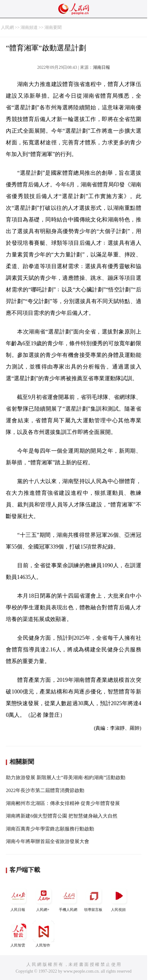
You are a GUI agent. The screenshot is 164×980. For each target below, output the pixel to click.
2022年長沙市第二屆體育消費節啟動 (45, 790)
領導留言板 (94, 898)
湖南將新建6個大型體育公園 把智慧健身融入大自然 (62, 816)
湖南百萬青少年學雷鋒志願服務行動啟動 (50, 829)
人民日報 (18, 898)
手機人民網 (69, 898)
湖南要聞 (53, 27)
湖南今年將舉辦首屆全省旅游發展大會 (48, 841)
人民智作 (44, 934)
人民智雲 (18, 934)
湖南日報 (101, 67)
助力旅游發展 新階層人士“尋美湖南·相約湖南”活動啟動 (66, 777)
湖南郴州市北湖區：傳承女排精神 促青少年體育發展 (63, 803)
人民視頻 (119, 898)
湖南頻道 (29, 27)
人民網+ (44, 898)
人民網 (7, 27)
